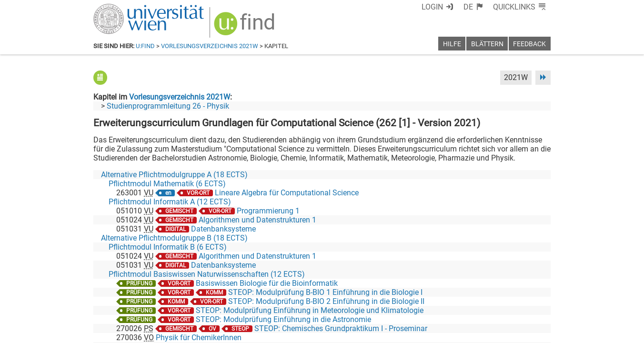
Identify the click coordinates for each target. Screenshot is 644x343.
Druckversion (529, 332)
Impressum (348, 332)
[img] (246, 27)
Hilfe (452, 44)
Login (432, 7)
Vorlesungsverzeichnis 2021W (210, 46)
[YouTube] (505, 303)
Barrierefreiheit (397, 332)
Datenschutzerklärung (464, 332)
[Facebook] (444, 303)
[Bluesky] (474, 303)
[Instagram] (535, 303)
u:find (145, 46)
